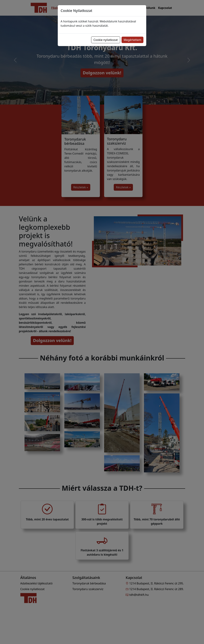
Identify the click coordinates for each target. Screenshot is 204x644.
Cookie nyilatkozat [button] (106, 40)
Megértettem (132, 40)
